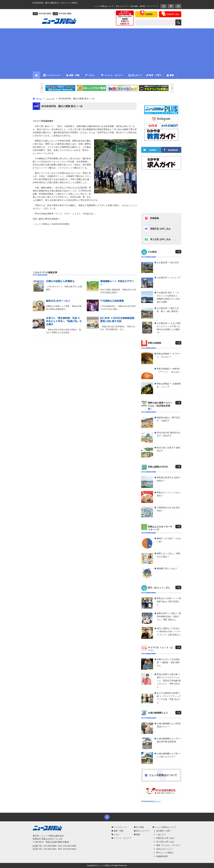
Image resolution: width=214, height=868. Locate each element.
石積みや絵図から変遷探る (60, 281)
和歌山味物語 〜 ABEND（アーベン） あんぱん (168, 370)
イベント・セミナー (122, 838)
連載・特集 (119, 831)
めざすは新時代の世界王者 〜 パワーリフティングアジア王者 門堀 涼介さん (169, 698)
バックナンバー (120, 827)
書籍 (138, 834)
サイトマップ (153, 6)
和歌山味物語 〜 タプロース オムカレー (169, 355)
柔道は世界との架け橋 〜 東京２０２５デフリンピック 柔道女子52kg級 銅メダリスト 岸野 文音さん (169, 681)
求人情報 (140, 827)
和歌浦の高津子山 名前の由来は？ (169, 479)
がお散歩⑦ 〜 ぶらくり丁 (169, 278)
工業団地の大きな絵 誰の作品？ (169, 509)
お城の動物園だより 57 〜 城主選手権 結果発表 (169, 740)
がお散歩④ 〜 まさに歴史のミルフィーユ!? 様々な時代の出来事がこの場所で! (169, 328)
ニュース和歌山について (104, 6)
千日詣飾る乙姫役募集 (112, 301)
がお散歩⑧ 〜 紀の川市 (168, 263)
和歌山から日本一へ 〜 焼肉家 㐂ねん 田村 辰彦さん (169, 601)
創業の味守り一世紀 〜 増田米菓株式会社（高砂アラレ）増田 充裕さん (169, 616)
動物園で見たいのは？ (167, 568)
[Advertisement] (107, 49)
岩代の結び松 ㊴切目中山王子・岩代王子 (169, 434)
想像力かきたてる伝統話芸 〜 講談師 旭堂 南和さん (168, 662)
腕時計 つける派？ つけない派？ (169, 540)
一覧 (178, 252)
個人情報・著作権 (138, 6)
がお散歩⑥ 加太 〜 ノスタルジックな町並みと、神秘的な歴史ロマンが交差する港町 (168, 297)
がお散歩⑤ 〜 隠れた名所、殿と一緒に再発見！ (168, 310)
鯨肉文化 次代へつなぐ (58, 301)
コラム (117, 834)
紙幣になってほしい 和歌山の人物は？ (169, 555)
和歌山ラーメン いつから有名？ (169, 494)
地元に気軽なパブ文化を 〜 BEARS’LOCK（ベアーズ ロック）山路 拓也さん (169, 631)
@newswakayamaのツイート (151, 801)
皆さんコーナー (122, 6)
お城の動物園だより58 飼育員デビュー (169, 725)
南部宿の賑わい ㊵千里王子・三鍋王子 (169, 419)
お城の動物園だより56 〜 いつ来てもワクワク (169, 755)
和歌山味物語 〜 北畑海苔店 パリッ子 (169, 385)
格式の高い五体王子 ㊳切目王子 (169, 449)
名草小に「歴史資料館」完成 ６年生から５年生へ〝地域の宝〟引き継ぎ (64, 321)
